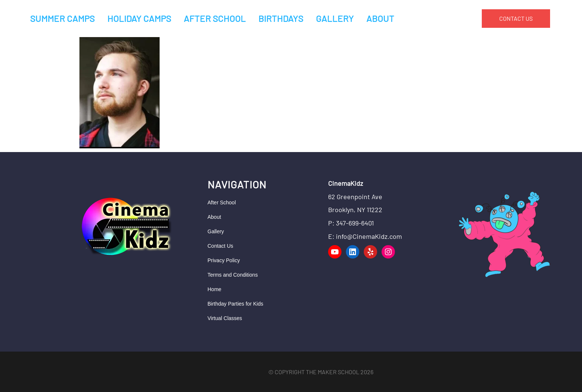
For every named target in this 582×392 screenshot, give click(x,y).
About (214, 217)
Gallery (216, 231)
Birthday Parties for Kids (235, 304)
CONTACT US (516, 18)
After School (222, 202)
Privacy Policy (224, 260)
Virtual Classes (225, 318)
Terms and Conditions (233, 275)
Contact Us (220, 246)
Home (214, 289)
